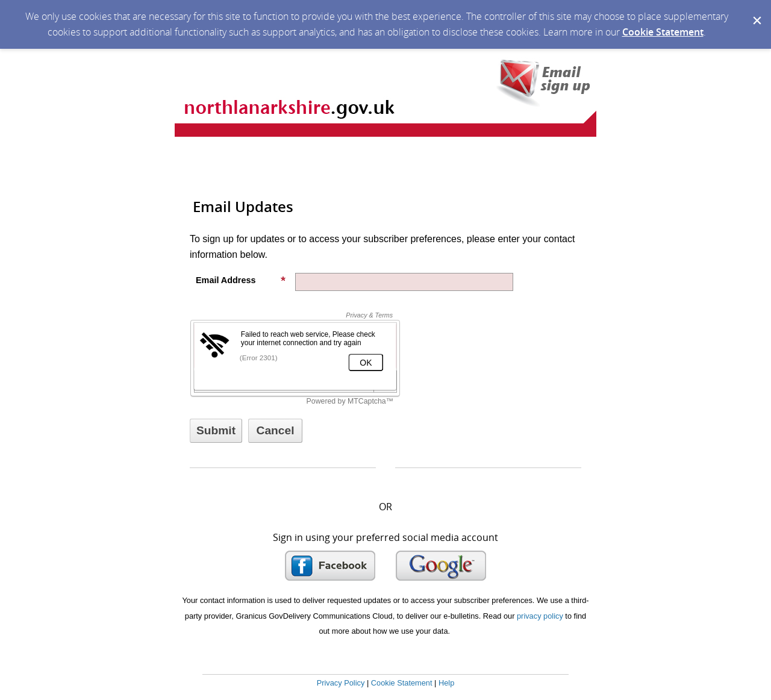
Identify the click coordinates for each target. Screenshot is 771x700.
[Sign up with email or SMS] (216, 431)
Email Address (241, 280)
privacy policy (540, 616)
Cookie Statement (663, 32)
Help (446, 683)
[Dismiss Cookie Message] (756, 11)
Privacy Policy (341, 683)
